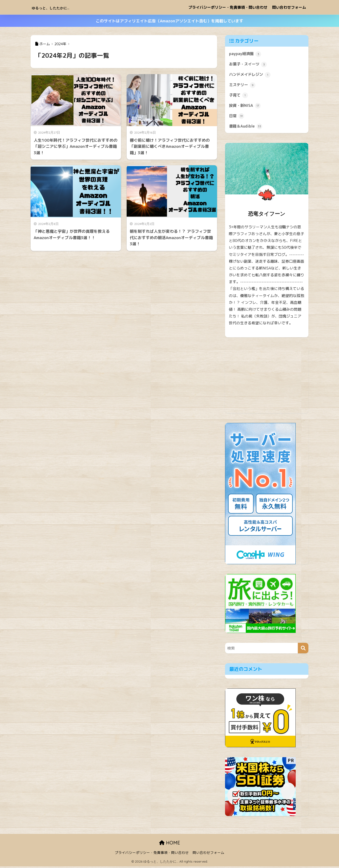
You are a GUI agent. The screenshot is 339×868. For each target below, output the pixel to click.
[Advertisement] (267, 382)
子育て (239, 96)
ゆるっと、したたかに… (63, 7)
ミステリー (243, 86)
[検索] (303, 650)
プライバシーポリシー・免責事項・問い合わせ (228, 7)
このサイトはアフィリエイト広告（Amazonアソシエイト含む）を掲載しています (169, 21)
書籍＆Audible (246, 128)
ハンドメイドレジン (251, 75)
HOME (170, 844)
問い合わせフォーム (289, 7)
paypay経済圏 (245, 54)
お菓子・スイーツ (249, 64)
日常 (237, 117)
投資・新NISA (245, 107)
